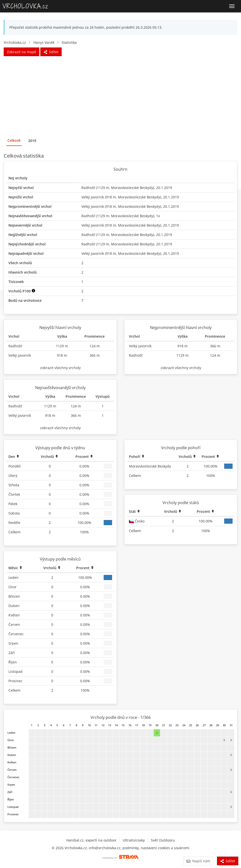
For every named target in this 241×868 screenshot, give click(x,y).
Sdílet (228, 861)
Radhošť (88, 188)
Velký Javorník (93, 197)
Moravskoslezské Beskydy (132, 188)
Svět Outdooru (163, 840)
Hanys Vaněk (44, 42)
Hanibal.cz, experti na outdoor (91, 840)
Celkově (14, 140)
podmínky (131, 848)
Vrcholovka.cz (15, 42)
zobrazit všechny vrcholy (60, 368)
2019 (32, 141)
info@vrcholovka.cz (105, 848)
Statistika (69, 42)
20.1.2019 (164, 188)
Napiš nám (198, 861)
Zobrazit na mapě (22, 52)
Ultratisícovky (134, 840)
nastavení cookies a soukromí (165, 848)
